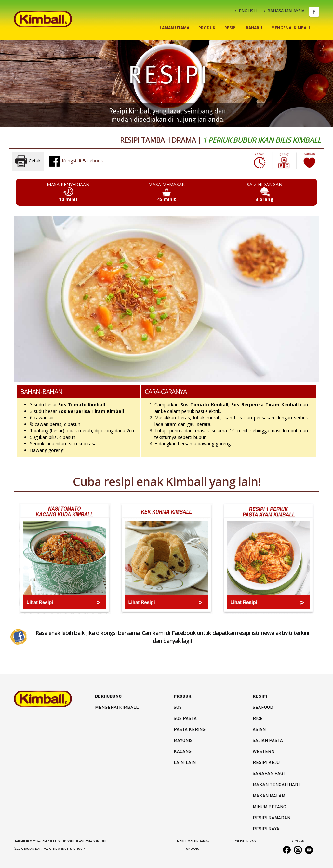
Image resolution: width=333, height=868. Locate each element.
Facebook (314, 12)
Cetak (28, 161)
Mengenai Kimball (291, 28)
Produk (207, 28)
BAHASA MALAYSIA (284, 11)
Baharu (254, 28)
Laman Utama (174, 28)
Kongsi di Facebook (76, 161)
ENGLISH (246, 11)
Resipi (231, 28)
